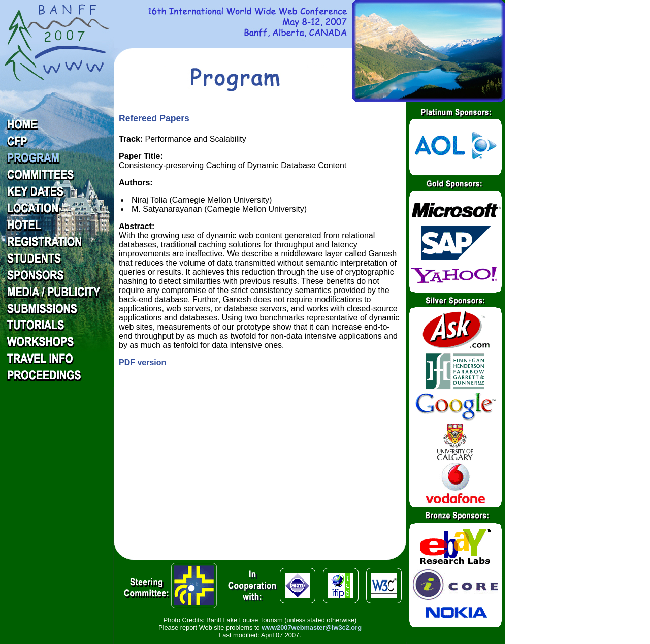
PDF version (142, 362)
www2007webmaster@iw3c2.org (312, 627)
